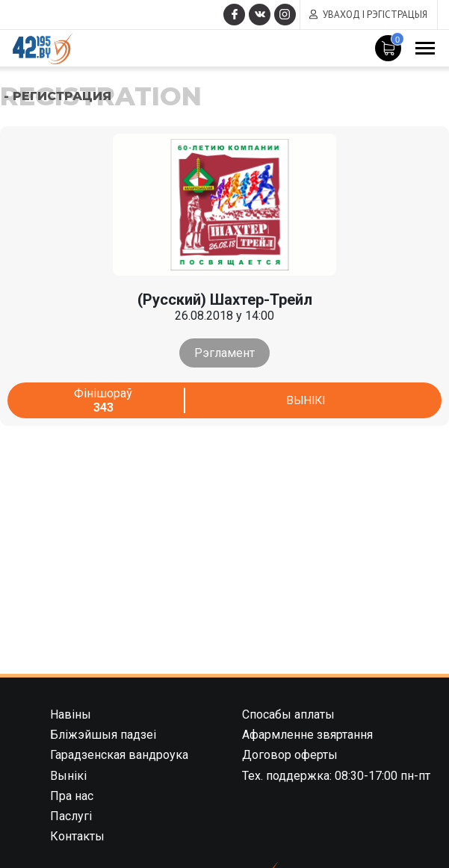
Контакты (77, 836)
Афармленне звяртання (307, 735)
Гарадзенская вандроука (119, 755)
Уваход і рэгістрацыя (375, 15)
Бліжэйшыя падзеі (103, 735)
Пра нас (72, 796)
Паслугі (71, 816)
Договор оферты (290, 755)
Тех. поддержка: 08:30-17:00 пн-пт (336, 776)
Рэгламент (224, 353)
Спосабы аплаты (288, 714)
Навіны (71, 714)
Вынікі (305, 400)
